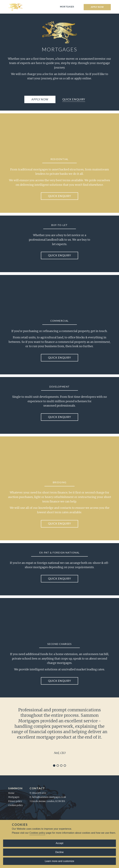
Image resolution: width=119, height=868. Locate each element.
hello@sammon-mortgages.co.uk (49, 797)
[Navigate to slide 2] (58, 766)
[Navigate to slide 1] (54, 766)
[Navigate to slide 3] (61, 766)
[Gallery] (59, 736)
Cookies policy (37, 833)
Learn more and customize (59, 861)
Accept (60, 843)
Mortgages (67, 7)
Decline (59, 852)
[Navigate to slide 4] (65, 766)
